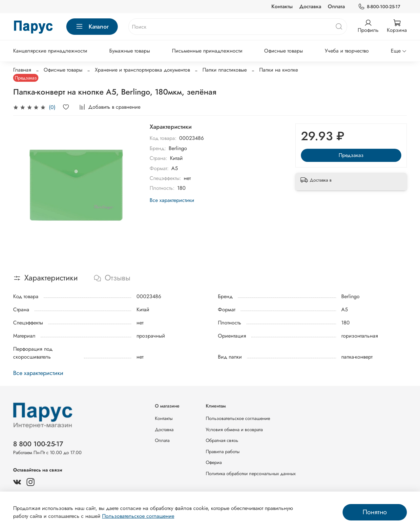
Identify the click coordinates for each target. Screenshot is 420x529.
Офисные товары (283, 51)
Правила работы (223, 452)
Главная (22, 70)
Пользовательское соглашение (238, 418)
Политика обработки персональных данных (251, 474)
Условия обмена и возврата (234, 430)
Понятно (375, 512)
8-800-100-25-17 (379, 7)
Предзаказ (351, 155)
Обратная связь (222, 440)
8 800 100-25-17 (38, 444)
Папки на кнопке (279, 70)
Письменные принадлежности (207, 51)
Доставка (310, 6)
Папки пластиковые (225, 70)
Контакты (282, 6)
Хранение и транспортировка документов (142, 70)
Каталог (92, 27)
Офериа (214, 462)
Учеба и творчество (347, 51)
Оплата (336, 6)
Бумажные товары (130, 51)
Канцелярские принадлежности (50, 51)
